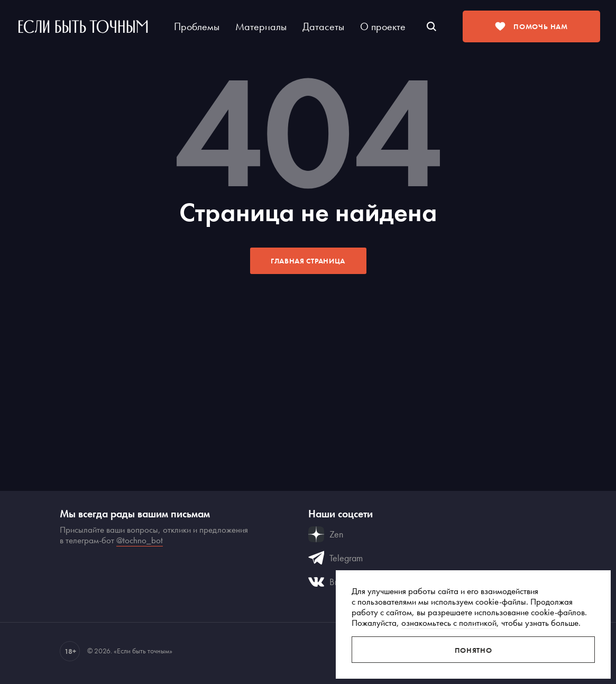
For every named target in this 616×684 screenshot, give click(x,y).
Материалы (261, 26)
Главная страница (308, 261)
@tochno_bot (140, 540)
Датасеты (323, 26)
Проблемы (197, 26)
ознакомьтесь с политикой (449, 623)
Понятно (474, 650)
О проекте (383, 26)
